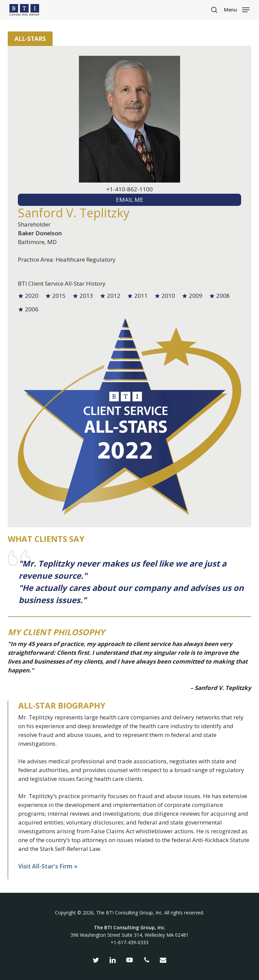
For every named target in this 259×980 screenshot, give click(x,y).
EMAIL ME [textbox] (130, 200)
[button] (237, 9)
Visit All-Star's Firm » (48, 866)
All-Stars (30, 39)
